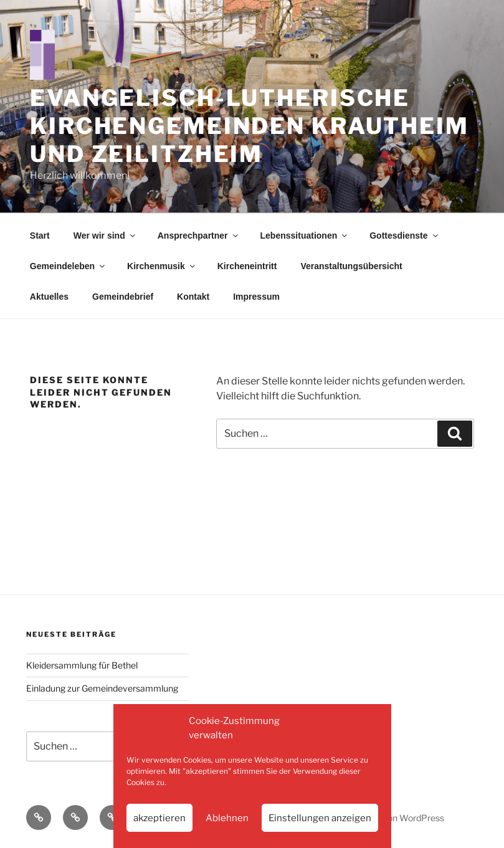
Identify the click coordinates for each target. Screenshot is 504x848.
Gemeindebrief (123, 297)
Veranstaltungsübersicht (351, 266)
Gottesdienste (404, 236)
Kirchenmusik (162, 266)
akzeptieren (159, 818)
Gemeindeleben (68, 266)
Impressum (256, 297)
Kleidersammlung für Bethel (82, 665)
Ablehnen (227, 818)
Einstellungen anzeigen (320, 818)
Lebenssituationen (305, 236)
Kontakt (193, 297)
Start (40, 236)
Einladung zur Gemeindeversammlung (102, 688)
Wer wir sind (105, 236)
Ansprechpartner (199, 236)
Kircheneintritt (247, 266)
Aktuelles (49, 297)
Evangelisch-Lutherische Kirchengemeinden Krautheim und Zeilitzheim (250, 126)
